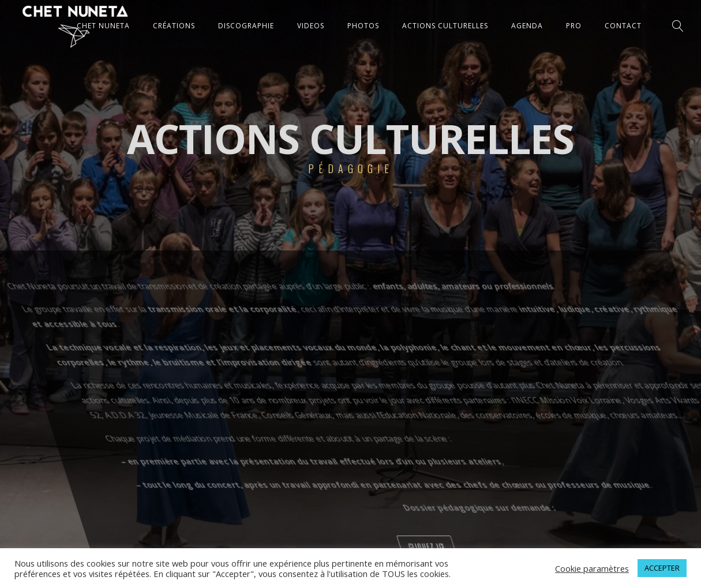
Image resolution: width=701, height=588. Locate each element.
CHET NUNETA (103, 26)
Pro (574, 26)
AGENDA (527, 26)
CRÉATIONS (174, 26)
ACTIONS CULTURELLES (445, 26)
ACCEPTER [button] (662, 568)
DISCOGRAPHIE (246, 26)
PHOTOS (363, 26)
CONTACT (623, 26)
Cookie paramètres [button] (592, 568)
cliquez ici (589, 546)
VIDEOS (311, 26)
